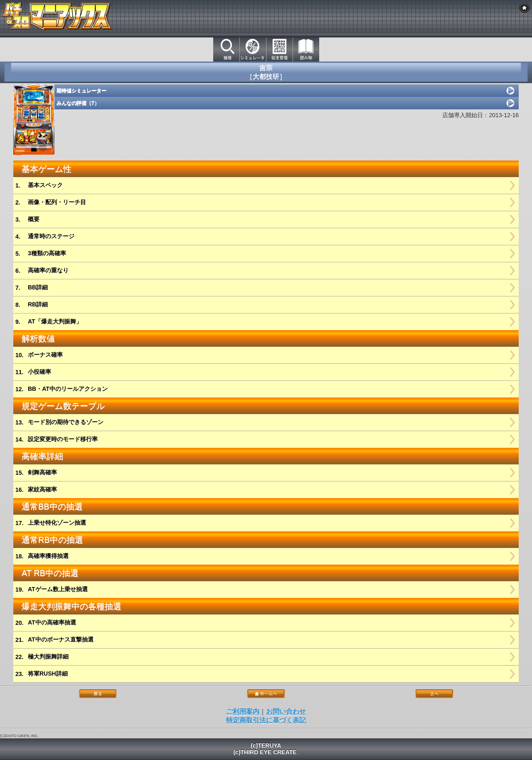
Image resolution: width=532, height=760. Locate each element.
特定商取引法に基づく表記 (266, 720)
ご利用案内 (243, 712)
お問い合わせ (286, 712)
